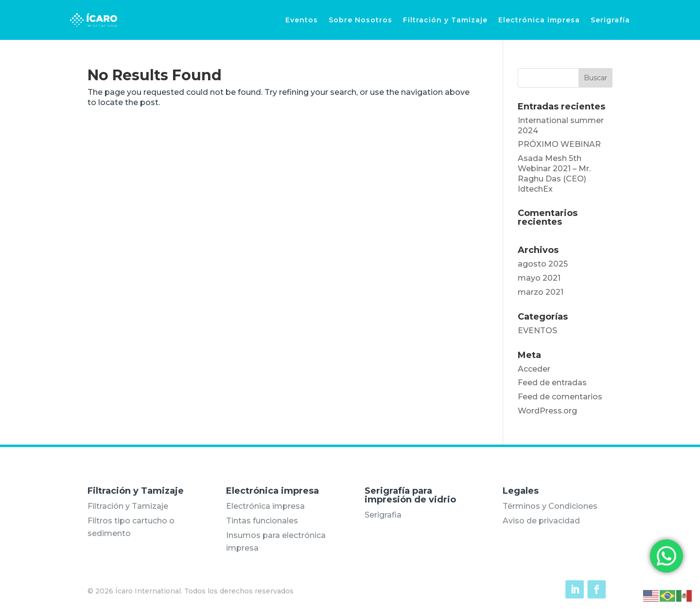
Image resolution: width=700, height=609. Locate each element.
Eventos (302, 20)
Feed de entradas (552, 383)
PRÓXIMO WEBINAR (559, 144)
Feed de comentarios (560, 397)
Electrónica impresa (539, 20)
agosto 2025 (543, 264)
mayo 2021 (539, 278)
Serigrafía (610, 20)
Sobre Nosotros (360, 20)
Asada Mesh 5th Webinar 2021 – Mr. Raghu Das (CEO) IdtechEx (554, 173)
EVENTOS (537, 331)
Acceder (534, 369)
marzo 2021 (541, 292)
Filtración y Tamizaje (445, 20)
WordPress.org (547, 411)
